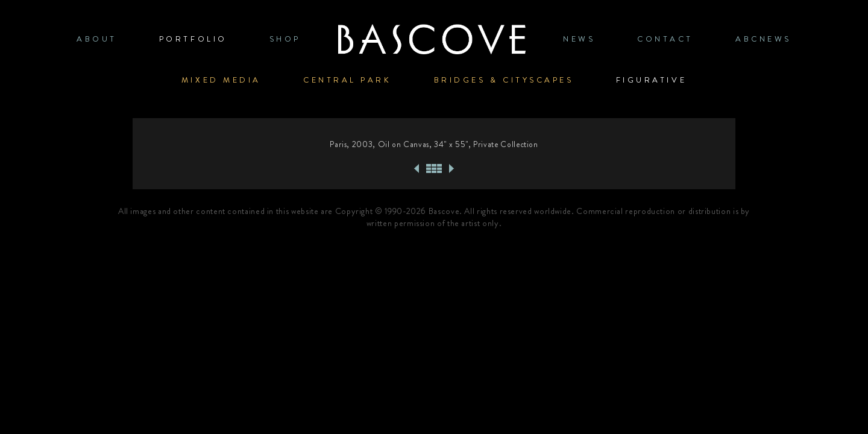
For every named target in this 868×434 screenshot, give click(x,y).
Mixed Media (221, 80)
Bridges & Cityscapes (504, 80)
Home (432, 39)
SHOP (285, 39)
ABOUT (97, 39)
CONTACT (665, 39)
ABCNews (763, 39)
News (579, 39)
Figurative (652, 80)
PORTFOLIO (193, 39)
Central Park (348, 80)
